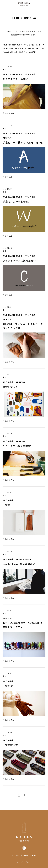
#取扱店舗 (19, 48)
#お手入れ (23, 52)
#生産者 (33, 52)
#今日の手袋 (29, 45)
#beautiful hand (10, 52)
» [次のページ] (30, 795)
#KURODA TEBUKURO (12, 45)
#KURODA (30, 48)
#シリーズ (40, 45)
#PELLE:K (40, 48)
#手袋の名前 (8, 48)
